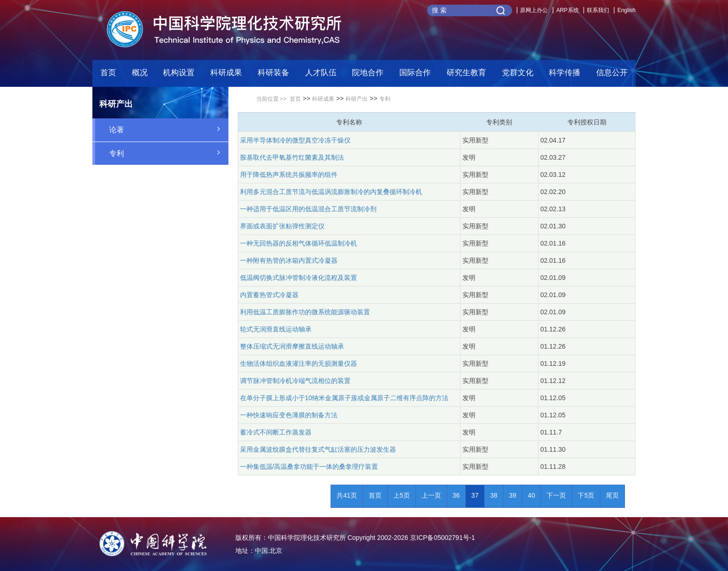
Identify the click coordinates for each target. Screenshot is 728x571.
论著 (169, 129)
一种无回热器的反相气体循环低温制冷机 (299, 243)
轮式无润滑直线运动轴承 (276, 329)
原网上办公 (534, 10)
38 (494, 495)
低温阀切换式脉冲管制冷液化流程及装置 (299, 278)
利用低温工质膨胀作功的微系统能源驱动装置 (305, 312)
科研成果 (323, 99)
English (627, 10)
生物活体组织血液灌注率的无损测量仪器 (299, 363)
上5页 (402, 495)
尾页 (612, 495)
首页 (108, 73)
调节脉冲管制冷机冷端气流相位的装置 (295, 381)
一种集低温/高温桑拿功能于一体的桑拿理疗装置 (309, 467)
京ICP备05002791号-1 (442, 538)
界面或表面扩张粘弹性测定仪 (282, 226)
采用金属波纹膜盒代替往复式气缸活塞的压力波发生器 (318, 449)
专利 (169, 153)
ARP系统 (568, 10)
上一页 (431, 495)
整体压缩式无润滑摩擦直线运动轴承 (292, 346)
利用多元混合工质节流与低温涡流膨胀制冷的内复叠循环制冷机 (331, 192)
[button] (273, 75)
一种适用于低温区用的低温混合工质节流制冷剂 (308, 209)
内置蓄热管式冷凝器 (269, 295)
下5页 (586, 495)
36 (456, 495)
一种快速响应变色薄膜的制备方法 (289, 415)
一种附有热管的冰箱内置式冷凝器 (289, 260)
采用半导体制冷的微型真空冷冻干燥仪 (295, 140)
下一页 (556, 495)
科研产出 (357, 99)
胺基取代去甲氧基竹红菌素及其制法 (292, 157)
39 (513, 495)
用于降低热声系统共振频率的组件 (289, 175)
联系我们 (598, 10)
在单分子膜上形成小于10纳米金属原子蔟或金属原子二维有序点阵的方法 (344, 398)
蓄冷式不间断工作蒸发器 (276, 432)
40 (532, 495)
